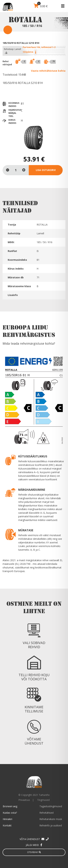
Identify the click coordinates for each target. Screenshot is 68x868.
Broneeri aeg (10, 806)
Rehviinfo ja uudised (51, 825)
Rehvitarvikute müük (51, 819)
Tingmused (43, 800)
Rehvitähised (46, 813)
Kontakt (7, 825)
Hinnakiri (7, 819)
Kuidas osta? (10, 813)
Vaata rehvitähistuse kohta (48, 71)
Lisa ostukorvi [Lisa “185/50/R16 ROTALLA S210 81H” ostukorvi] (46, 170)
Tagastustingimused (51, 806)
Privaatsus (24, 800)
